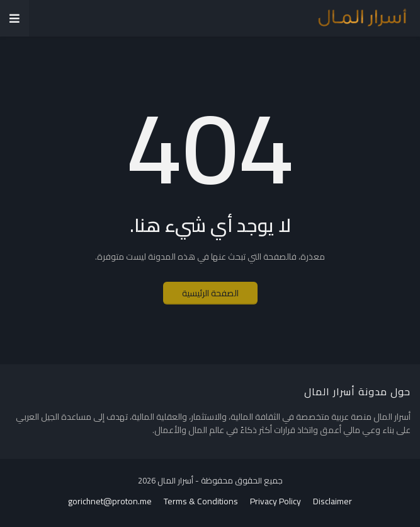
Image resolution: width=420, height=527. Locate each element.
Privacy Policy (275, 502)
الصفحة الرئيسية (210, 293)
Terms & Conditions (201, 502)
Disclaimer (332, 502)
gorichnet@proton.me (110, 502)
